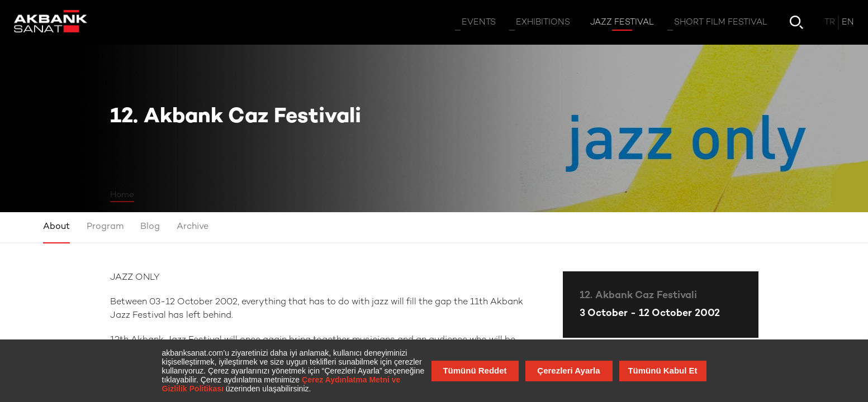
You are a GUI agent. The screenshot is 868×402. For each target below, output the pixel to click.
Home (122, 195)
